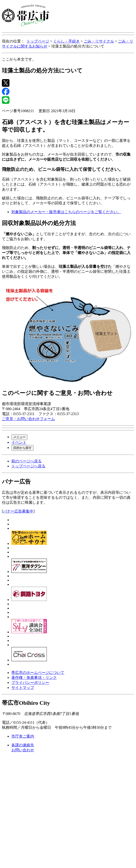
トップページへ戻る (28, 466)
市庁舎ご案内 (23, 736)
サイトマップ (23, 688)
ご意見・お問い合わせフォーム (28, 419)
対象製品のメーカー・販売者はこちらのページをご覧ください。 (66, 212)
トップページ (38, 41)
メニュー (19, 437)
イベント (19, 442)
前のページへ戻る (26, 461)
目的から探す (22, 448)
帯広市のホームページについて (38, 673)
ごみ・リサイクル (99, 41)
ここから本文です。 (19, 59)
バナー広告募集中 (18, 511)
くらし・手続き (66, 41)
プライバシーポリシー (30, 683)
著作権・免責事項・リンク (34, 678)
